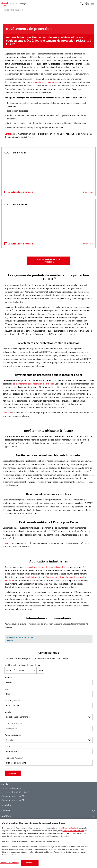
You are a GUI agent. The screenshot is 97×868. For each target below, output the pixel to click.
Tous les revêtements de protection (49, 261)
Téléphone (14, 758)
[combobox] (49, 717)
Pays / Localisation (13, 735)
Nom (7, 689)
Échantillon (19, 670)
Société (13, 701)
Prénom (8, 678)
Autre (40, 670)
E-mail (8, 746)
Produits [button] (48, 806)
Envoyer (13, 773)
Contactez (9, 134)
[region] (48, 843)
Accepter (30, 863)
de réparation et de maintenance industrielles (44, 567)
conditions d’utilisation (68, 828)
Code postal (14, 723)
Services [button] (48, 811)
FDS (33, 670)
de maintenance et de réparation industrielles (33, 384)
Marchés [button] (48, 816)
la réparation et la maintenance (45, 82)
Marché (8, 712)
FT (28, 670)
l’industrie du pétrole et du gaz (59, 577)
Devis (9, 670)
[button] (82, 4)
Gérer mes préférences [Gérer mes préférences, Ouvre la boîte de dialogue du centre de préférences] (9, 863)
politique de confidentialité (73, 831)
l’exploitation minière (35, 577)
